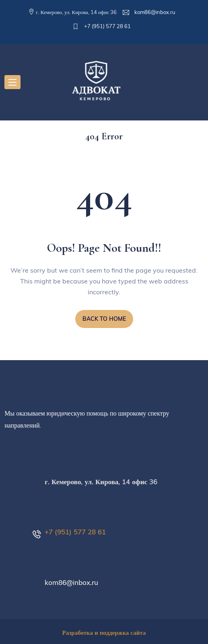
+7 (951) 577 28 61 (107, 26)
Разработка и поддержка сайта (104, 633)
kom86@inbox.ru (154, 12)
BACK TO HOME (104, 319)
